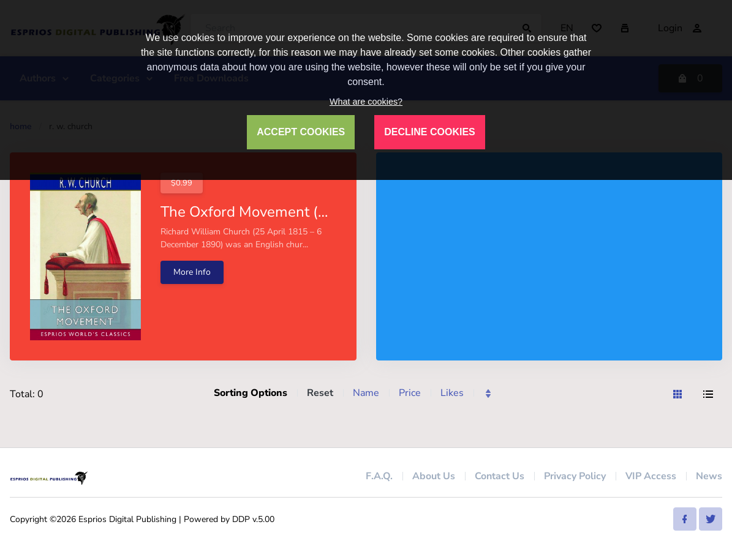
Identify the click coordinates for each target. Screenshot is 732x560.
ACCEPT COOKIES (301, 132)
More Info (192, 272)
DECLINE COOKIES (429, 132)
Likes (452, 393)
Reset (320, 393)
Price (410, 393)
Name (366, 393)
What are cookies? (366, 102)
